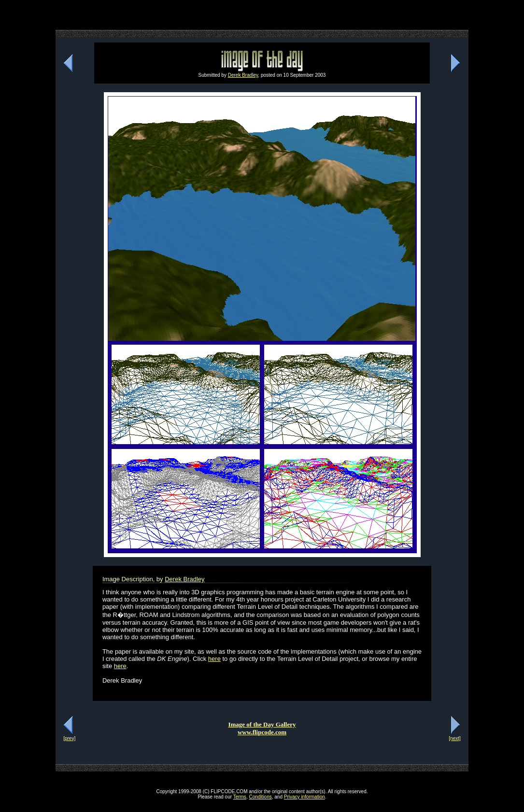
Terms (240, 797)
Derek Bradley (243, 75)
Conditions (260, 797)
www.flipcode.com (262, 732)
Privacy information (304, 797)
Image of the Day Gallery (262, 724)
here (214, 659)
